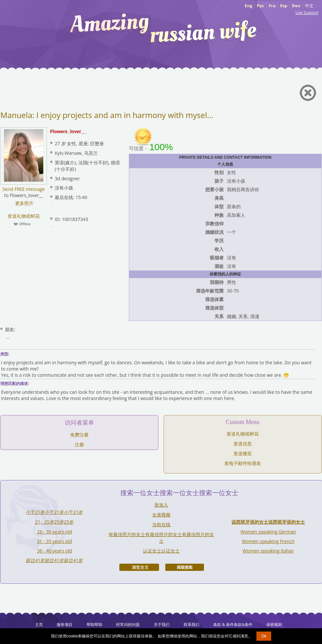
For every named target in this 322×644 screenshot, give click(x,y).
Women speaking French (268, 541)
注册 (79, 444)
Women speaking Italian (268, 551)
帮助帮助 (94, 624)
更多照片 (24, 203)
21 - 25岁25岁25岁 (54, 522)
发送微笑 (243, 453)
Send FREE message (24, 189)
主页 (39, 624)
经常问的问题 (128, 624)
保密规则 (274, 624)
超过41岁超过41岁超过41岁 (54, 560)
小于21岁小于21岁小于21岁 (54, 512)
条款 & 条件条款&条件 (233, 624)
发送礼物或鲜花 (24, 216)
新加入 (161, 505)
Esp (284, 6)
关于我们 (162, 624)
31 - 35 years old (55, 541)
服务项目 (65, 624)
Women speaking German (268, 532)
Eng (248, 6)
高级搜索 (185, 567)
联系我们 (191, 624)
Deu (296, 6)
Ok (264, 636)
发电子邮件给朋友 (243, 463)
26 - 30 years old (55, 532)
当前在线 (161, 524)
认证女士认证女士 (161, 551)
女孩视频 (161, 515)
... (8, 337)
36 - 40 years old (55, 551)
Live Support (307, 13)
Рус (260, 6)
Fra (272, 6)
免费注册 (79, 435)
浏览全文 (139, 567)
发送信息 (243, 443)
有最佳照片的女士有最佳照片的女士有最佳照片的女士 (161, 538)
